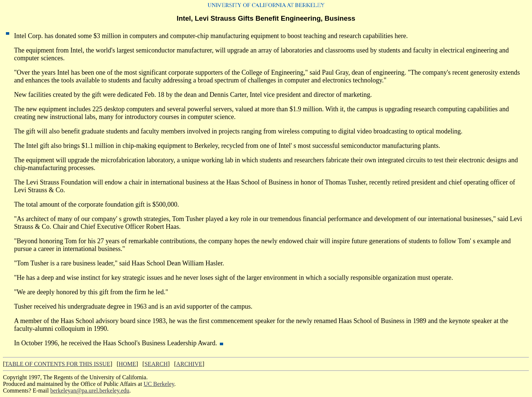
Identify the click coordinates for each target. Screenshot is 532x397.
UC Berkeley (159, 384)
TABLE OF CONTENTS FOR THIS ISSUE (57, 364)
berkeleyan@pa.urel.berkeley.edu (90, 391)
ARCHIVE (189, 364)
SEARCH (156, 364)
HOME (127, 364)
